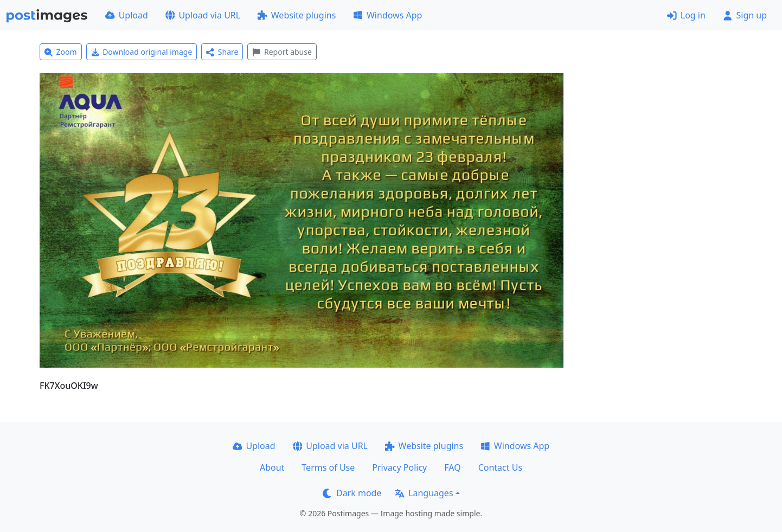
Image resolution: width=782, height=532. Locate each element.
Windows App (387, 15)
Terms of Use (328, 467)
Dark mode (352, 493)
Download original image (142, 52)
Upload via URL (203, 15)
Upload (127, 15)
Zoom (61, 52)
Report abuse (282, 52)
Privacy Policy (399, 467)
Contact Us (500, 467)
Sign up (745, 15)
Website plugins (297, 15)
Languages (424, 493)
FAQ (452, 467)
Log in (686, 15)
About (272, 467)
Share (222, 52)
